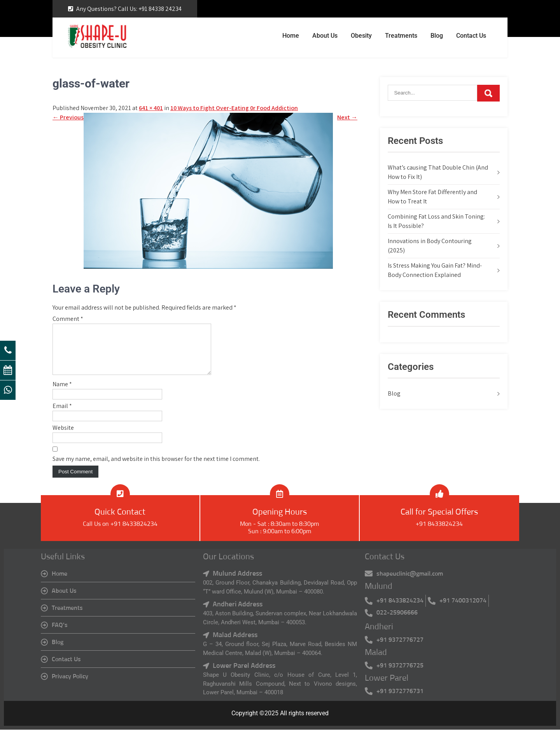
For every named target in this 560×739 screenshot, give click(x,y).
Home (291, 36)
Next (347, 117)
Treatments (401, 36)
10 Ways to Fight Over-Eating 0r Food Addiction (234, 108)
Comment (68, 319)
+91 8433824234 (439, 533)
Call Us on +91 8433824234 (120, 533)
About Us (325, 36)
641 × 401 (151, 108)
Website (63, 437)
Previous (68, 117)
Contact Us (471, 36)
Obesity (361, 36)
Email (62, 415)
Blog (437, 36)
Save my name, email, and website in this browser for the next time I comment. (156, 468)
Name (62, 393)
